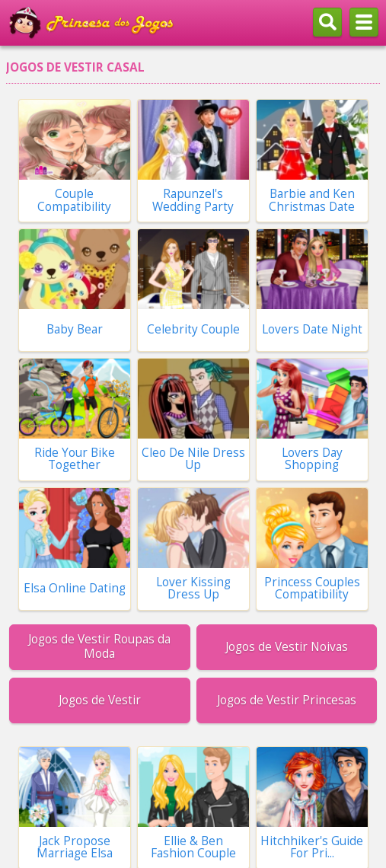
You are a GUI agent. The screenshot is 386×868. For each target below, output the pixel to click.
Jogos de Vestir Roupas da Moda (99, 646)
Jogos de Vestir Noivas (287, 647)
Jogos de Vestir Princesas (287, 700)
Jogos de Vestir (100, 700)
